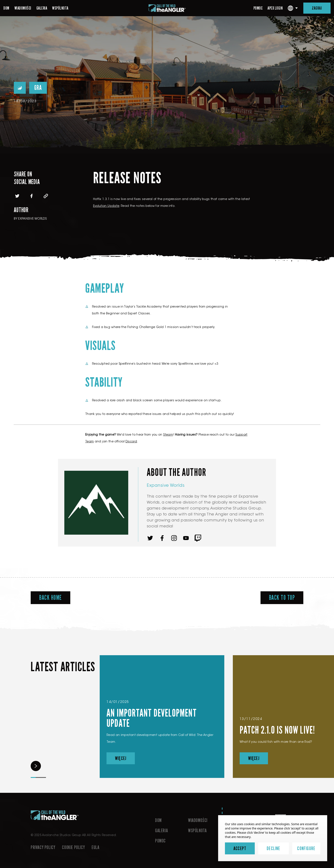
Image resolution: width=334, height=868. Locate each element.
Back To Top (282, 598)
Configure (306, 848)
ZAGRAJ (317, 8)
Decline (273, 848)
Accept (240, 848)
